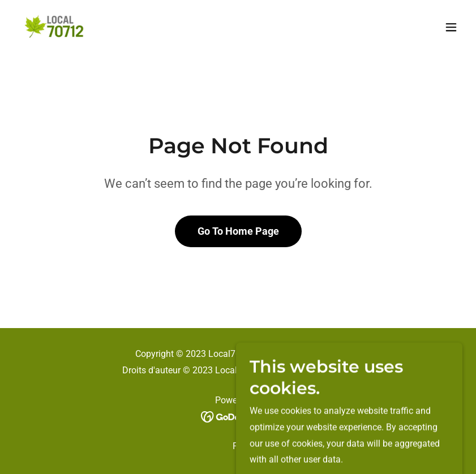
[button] (451, 27)
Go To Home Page (238, 231)
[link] (56, 27)
